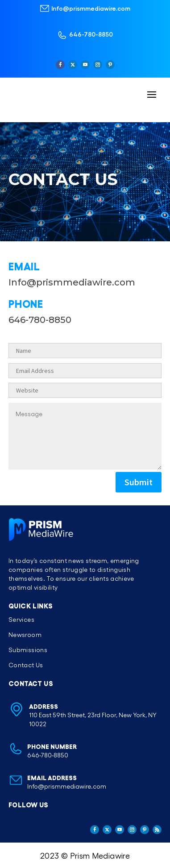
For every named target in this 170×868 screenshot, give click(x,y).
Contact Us (26, 665)
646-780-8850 (91, 34)
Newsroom (25, 634)
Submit (139, 482)
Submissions (28, 650)
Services (21, 619)
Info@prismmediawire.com (91, 8)
